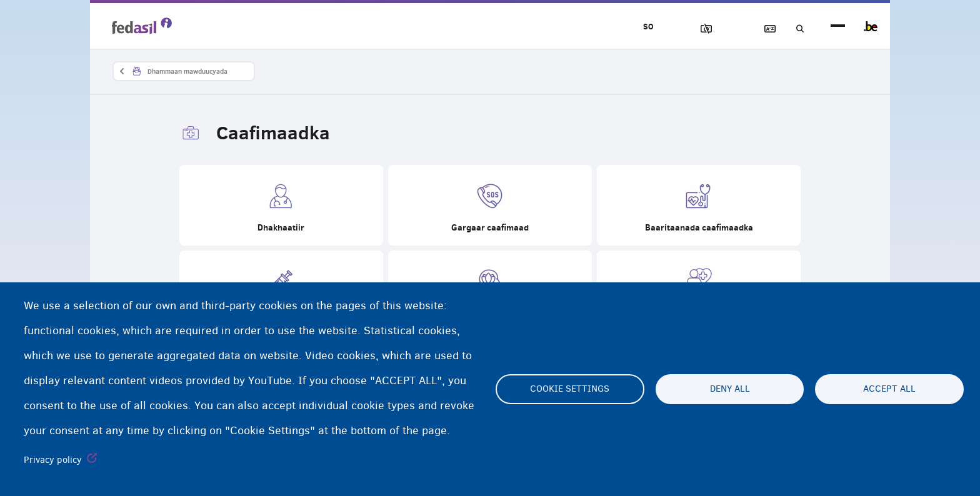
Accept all (889, 389)
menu (838, 27)
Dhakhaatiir (281, 206)
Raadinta (795, 29)
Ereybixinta (759, 29)
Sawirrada (688, 29)
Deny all (730, 389)
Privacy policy (53, 460)
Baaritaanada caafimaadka (699, 206)
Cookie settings (570, 389)
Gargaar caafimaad (490, 206)
